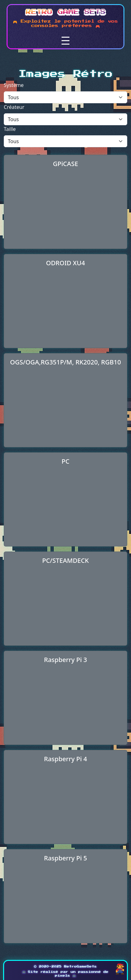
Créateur (14, 107)
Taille (10, 129)
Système (14, 85)
